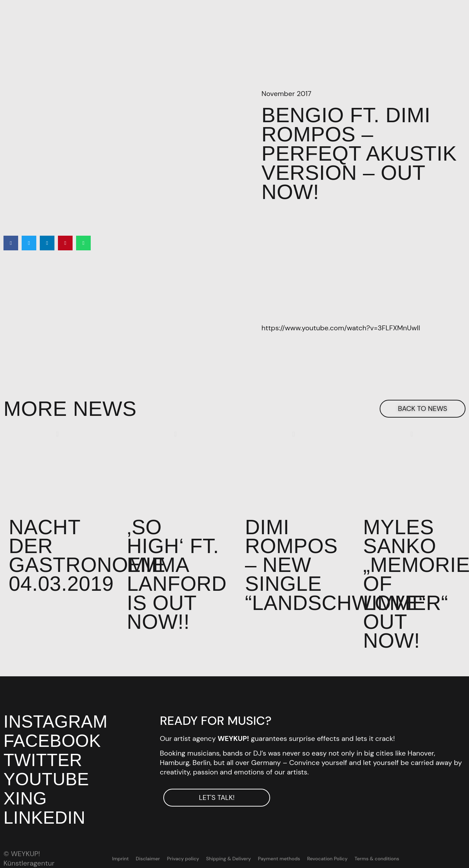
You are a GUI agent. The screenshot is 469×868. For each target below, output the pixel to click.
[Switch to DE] (423, 861)
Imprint (121, 861)
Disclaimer (148, 861)
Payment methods (279, 861)
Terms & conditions (377, 861)
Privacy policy (183, 861)
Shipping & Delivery (229, 861)
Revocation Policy (327, 861)
